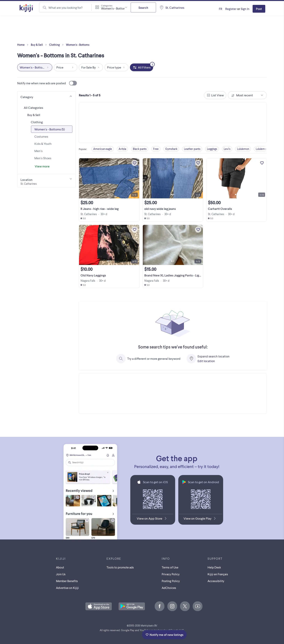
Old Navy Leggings (93, 275)
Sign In (245, 9)
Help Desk (214, 567)
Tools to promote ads (120, 567)
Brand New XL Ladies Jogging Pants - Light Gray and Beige (184, 275)
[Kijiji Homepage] (27, 8)
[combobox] (111, 7)
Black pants (140, 149)
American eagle (103, 149)
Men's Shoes (43, 158)
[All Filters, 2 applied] (142, 67)
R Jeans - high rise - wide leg (100, 209)
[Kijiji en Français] (221, 9)
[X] (185, 606)
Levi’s (227, 149)
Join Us (61, 574)
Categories (107, 5)
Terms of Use (170, 567)
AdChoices (169, 588)
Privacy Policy (171, 574)
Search (143, 7)
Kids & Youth (43, 144)
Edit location (206, 361)
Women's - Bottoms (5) (50, 129)
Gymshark (171, 149)
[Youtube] (198, 606)
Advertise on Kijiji (67, 588)
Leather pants (192, 149)
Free (156, 149)
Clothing (57, 45)
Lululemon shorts (266, 149)
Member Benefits (67, 581)
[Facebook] (160, 606)
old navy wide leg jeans (160, 209)
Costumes (41, 136)
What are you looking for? (65, 7)
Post (259, 9)
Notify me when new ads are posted (47, 83)
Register (231, 9)
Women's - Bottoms (78, 45)
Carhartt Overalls (220, 209)
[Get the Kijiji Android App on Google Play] (201, 519)
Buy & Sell (40, 45)
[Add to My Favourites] (135, 163)
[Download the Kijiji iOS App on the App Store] (153, 519)
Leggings (212, 149)
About (60, 567)
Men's (38, 151)
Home (24, 45)
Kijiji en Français (218, 574)
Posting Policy (171, 581)
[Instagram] (172, 606)
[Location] (46, 181)
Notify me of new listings (164, 635)
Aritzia (122, 149)
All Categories (33, 108)
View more (42, 166)
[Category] (46, 96)
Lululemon (243, 149)
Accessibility (216, 581)
